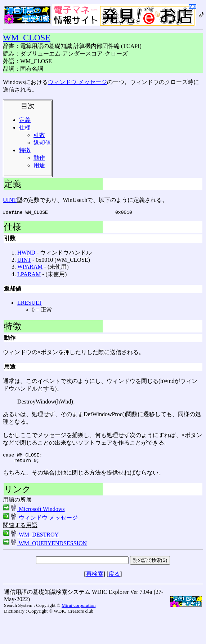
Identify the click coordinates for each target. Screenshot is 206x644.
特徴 (25, 150)
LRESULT (30, 304)
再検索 (95, 577)
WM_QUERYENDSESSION (45, 546)
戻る (114, 577)
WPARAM (30, 268)
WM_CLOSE (27, 38)
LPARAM (29, 275)
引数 (39, 135)
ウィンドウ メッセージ (77, 82)
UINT (10, 200)
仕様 (25, 127)
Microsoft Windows (34, 512)
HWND (26, 254)
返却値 (42, 143)
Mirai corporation (79, 608)
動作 (39, 158)
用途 (39, 165)
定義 (25, 120)
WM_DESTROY (31, 538)
